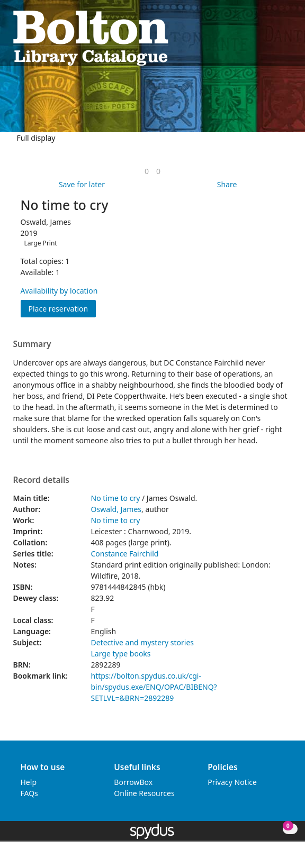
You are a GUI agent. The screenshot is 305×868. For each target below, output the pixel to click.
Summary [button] (32, 344)
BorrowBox (133, 782)
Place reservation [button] (62, 308)
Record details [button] (41, 480)
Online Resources (144, 793)
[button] (274, 37)
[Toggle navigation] (287, 37)
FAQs (29, 793)
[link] (147, 171)
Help (29, 782)
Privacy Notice (232, 782)
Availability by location (59, 291)
